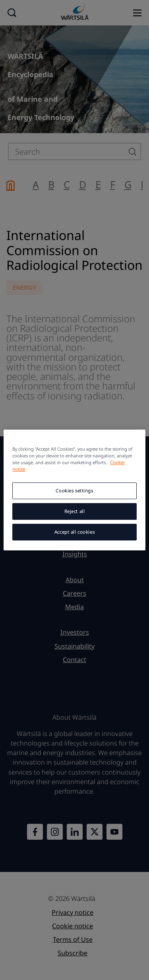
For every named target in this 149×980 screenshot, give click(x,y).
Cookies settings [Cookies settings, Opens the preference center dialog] (74, 491)
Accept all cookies (74, 532)
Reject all (75, 511)
